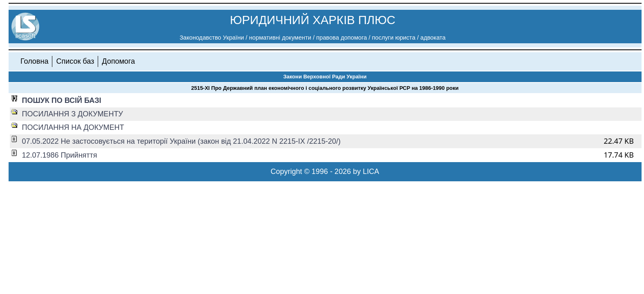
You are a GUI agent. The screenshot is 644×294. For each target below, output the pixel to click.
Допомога (118, 61)
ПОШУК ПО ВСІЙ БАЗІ (62, 100)
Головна (34, 61)
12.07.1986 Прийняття (60, 155)
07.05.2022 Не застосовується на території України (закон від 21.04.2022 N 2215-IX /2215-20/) (182, 141)
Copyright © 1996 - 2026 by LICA (325, 171)
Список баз (75, 61)
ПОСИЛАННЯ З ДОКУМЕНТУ (73, 114)
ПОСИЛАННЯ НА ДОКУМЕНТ (73, 127)
